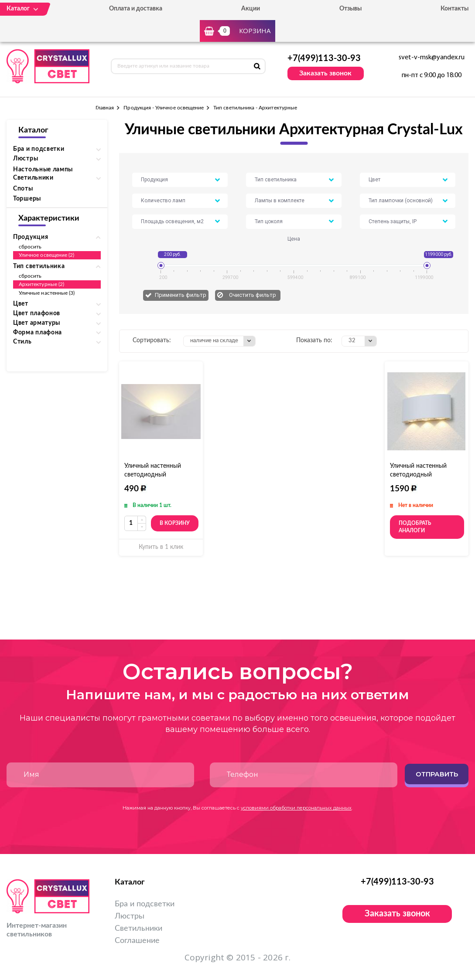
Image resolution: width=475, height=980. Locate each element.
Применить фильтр (181, 295)
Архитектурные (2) (41, 284)
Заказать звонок (325, 73)
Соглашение (137, 941)
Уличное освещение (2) (46, 255)
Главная (105, 108)
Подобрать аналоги (415, 527)
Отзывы (350, 9)
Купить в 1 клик (161, 547)
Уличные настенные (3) (47, 293)
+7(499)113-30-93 (324, 58)
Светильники (138, 929)
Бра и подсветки (145, 904)
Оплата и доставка (136, 9)
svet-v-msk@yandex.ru (432, 58)
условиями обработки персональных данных (296, 808)
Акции (251, 9)
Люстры (130, 916)
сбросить (30, 247)
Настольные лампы (43, 170)
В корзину (175, 523)
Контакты (454, 9)
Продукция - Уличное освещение (164, 108)
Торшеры (27, 199)
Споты (23, 189)
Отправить (437, 774)
